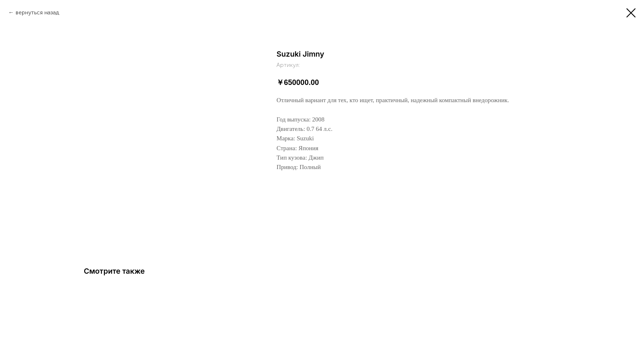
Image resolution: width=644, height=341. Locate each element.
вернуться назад (37, 13)
